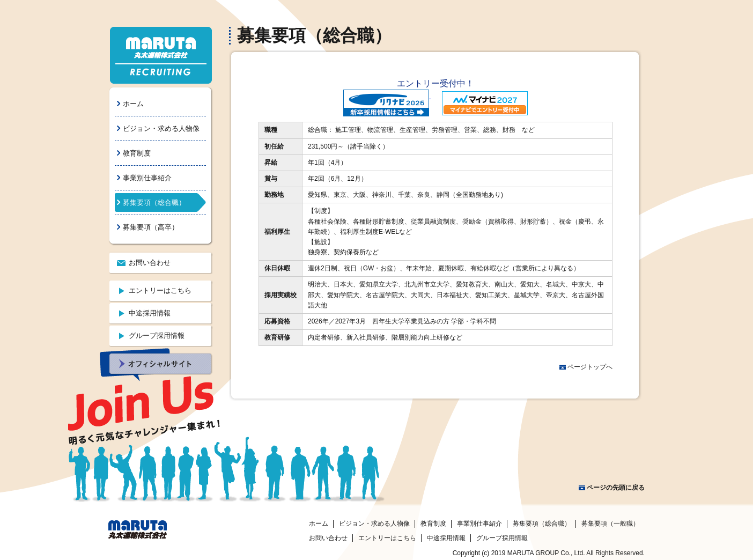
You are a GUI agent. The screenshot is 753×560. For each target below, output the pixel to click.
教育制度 (137, 153)
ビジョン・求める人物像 (161, 128)
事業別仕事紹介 (147, 178)
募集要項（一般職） (610, 524)
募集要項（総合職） (154, 202)
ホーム (133, 104)
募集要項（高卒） (151, 227)
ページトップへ (590, 367)
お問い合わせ (150, 263)
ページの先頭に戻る (616, 488)
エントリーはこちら (160, 290)
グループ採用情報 (157, 336)
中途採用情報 (150, 313)
